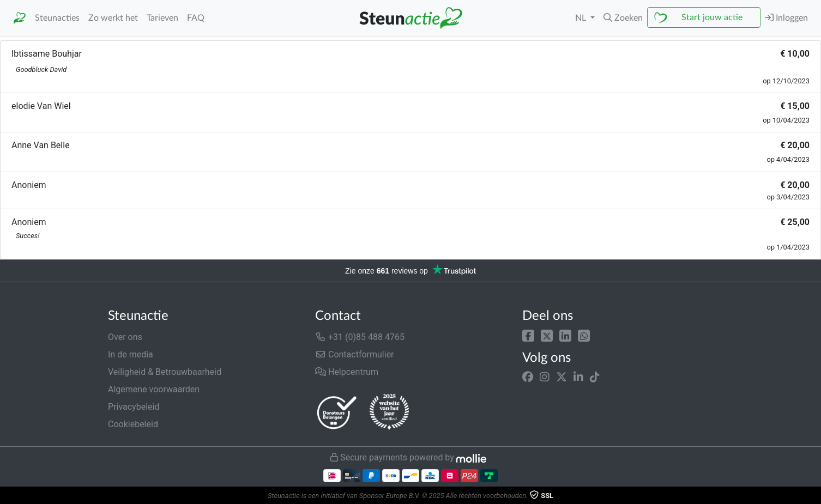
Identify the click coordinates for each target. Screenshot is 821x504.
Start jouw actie (712, 17)
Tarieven (162, 18)
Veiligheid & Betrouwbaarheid (165, 372)
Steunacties (57, 18)
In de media (131, 354)
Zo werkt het (113, 18)
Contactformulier (355, 354)
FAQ (196, 18)
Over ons (125, 337)
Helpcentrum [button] (347, 372)
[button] (623, 18)
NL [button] (582, 18)
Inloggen (786, 18)
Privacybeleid (134, 407)
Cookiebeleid (133, 424)
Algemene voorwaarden (154, 389)
